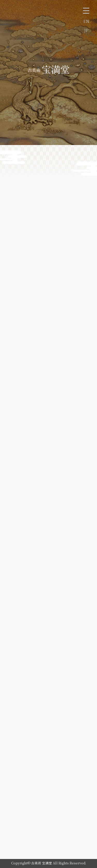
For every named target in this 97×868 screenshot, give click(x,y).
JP (86, 30)
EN (86, 21)
